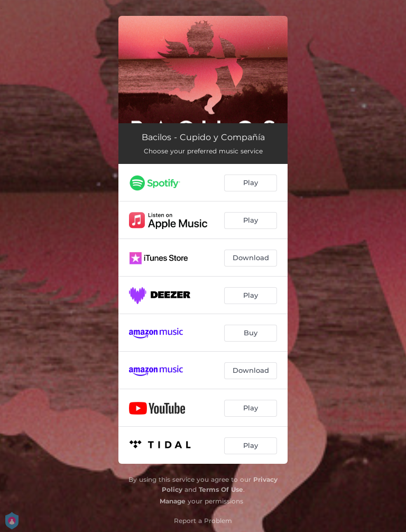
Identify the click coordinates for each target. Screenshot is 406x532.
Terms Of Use (221, 489)
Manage (173, 501)
